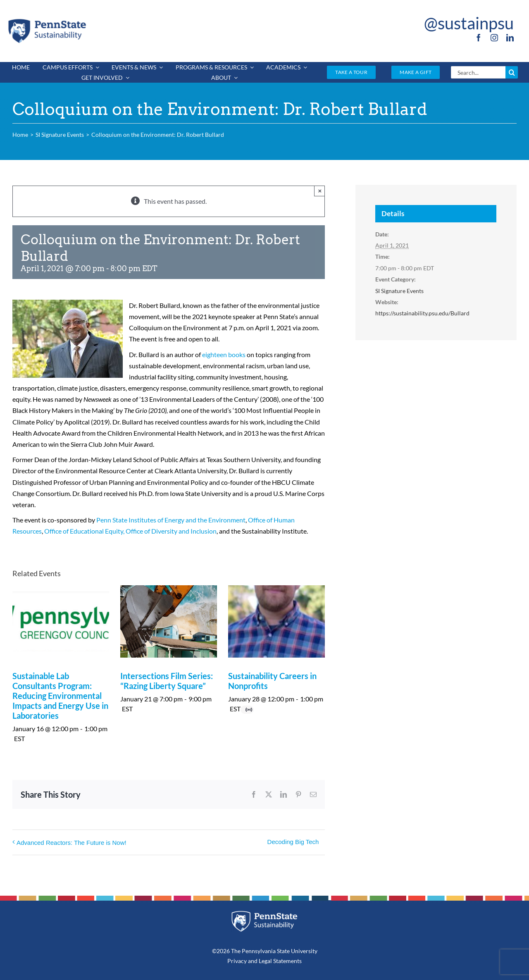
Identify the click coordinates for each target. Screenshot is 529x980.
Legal (265, 961)
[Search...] (478, 72)
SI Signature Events (399, 291)
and (253, 961)
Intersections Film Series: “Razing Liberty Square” (167, 681)
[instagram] (494, 38)
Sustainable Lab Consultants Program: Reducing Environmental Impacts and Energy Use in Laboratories (60, 696)
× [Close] (320, 191)
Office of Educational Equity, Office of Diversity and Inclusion (130, 531)
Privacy (237, 961)
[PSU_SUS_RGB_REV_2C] (265, 914)
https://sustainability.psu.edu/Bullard (422, 313)
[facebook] (479, 38)
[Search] (512, 72)
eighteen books (224, 354)
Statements (287, 961)
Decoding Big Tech (293, 842)
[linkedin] (510, 38)
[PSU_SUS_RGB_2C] (47, 20)
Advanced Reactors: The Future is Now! (71, 843)
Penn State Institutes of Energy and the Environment (171, 520)
